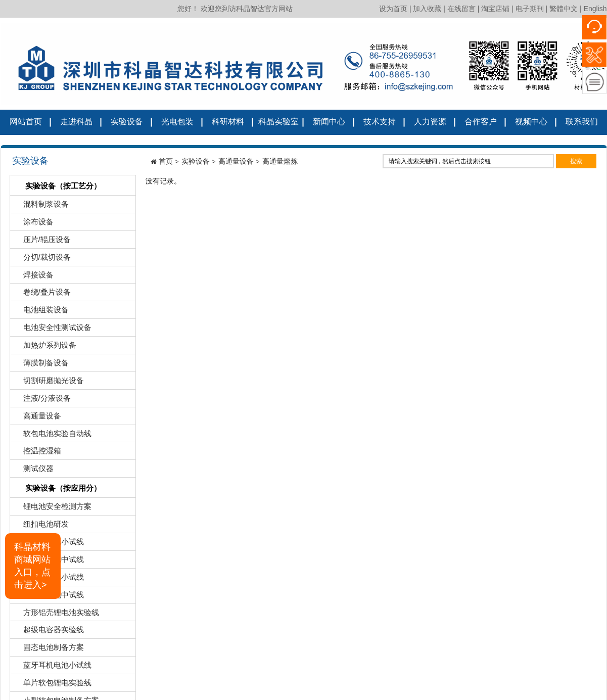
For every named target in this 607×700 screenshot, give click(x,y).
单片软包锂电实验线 (52, 685)
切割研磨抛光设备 (48, 383)
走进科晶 (76, 122)
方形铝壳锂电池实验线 (56, 615)
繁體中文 (564, 9)
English (595, 9)
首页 (166, 161)
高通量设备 (37, 418)
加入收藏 (427, 9)
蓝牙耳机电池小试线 (52, 667)
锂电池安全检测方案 (52, 509)
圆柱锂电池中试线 (48, 597)
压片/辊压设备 (42, 242)
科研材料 (228, 122)
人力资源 (430, 122)
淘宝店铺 (495, 9)
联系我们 (582, 122)
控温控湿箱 (37, 453)
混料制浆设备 (41, 206)
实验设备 (127, 122)
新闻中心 (329, 122)
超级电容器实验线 (48, 632)
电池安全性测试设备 (52, 330)
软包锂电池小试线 (48, 544)
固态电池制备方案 (48, 650)
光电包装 (177, 122)
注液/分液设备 (42, 401)
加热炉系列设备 (44, 347)
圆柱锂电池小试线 (48, 579)
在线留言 (461, 9)
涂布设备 (33, 224)
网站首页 (26, 122)
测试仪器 (33, 471)
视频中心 (531, 122)
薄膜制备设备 (41, 365)
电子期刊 (530, 9)
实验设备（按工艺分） (57, 187)
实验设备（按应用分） (57, 489)
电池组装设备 (41, 312)
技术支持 (380, 122)
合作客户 (481, 122)
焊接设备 (33, 277)
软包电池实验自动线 (52, 436)
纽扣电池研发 (41, 526)
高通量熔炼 (280, 161)
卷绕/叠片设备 (42, 294)
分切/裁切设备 (42, 260)
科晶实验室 (278, 122)
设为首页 (393, 9)
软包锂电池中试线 (48, 562)
